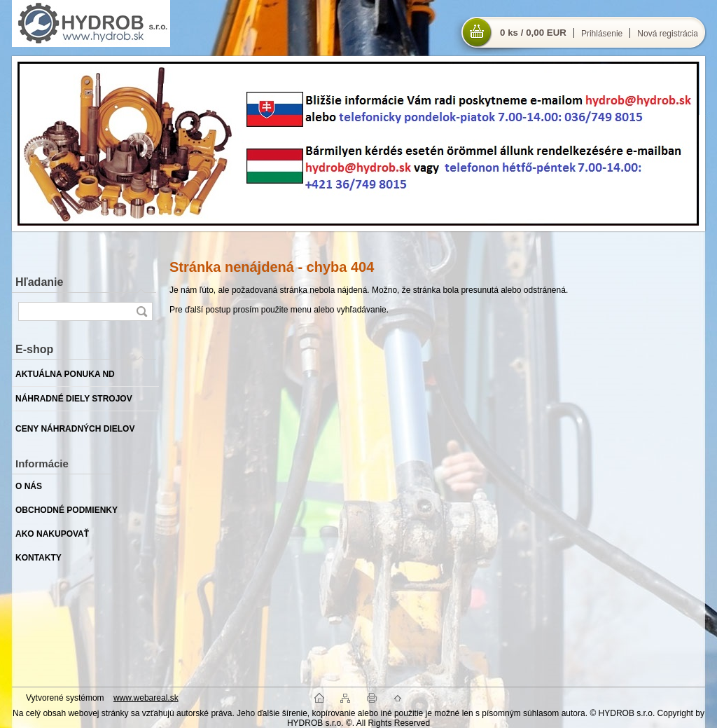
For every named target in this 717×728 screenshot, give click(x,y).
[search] (141, 311)
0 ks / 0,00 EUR (533, 33)
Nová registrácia (668, 34)
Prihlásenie (602, 34)
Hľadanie (39, 282)
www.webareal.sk (146, 698)
